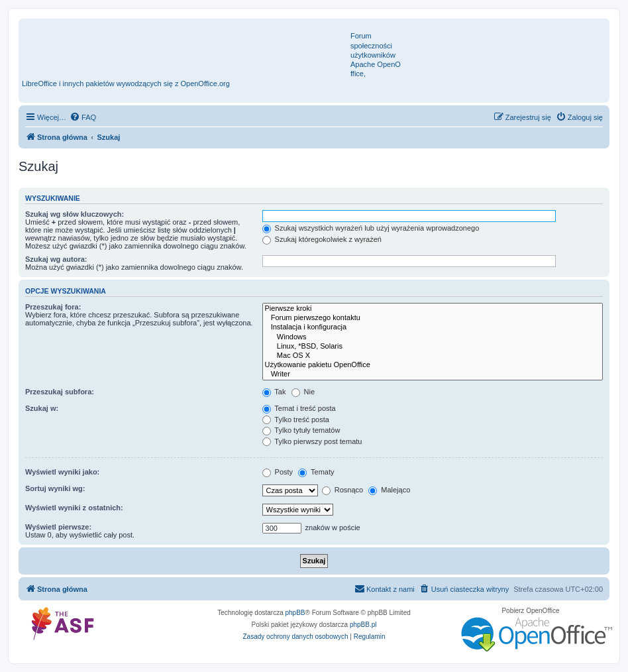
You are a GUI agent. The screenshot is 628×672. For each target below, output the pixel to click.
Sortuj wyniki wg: (55, 488)
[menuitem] (83, 117)
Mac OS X (433, 356)
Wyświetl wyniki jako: (62, 472)
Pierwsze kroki (433, 309)
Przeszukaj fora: (53, 307)
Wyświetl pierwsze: (58, 527)
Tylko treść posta (296, 420)
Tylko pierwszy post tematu (312, 441)
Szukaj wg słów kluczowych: (75, 214)
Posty (278, 472)
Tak (274, 392)
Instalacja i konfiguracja (433, 327)
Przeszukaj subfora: (60, 392)
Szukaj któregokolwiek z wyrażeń (322, 239)
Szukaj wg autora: (56, 259)
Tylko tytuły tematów (301, 430)
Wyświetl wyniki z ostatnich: (74, 508)
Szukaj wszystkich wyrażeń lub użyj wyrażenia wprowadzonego (371, 228)
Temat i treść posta (299, 408)
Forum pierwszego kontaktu (433, 318)
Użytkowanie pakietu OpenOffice (433, 365)
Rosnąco (342, 490)
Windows (433, 337)
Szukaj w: (42, 408)
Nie (303, 392)
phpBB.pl (363, 625)
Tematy (316, 472)
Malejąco (389, 490)
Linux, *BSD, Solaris (433, 347)
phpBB (295, 613)
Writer (433, 374)
